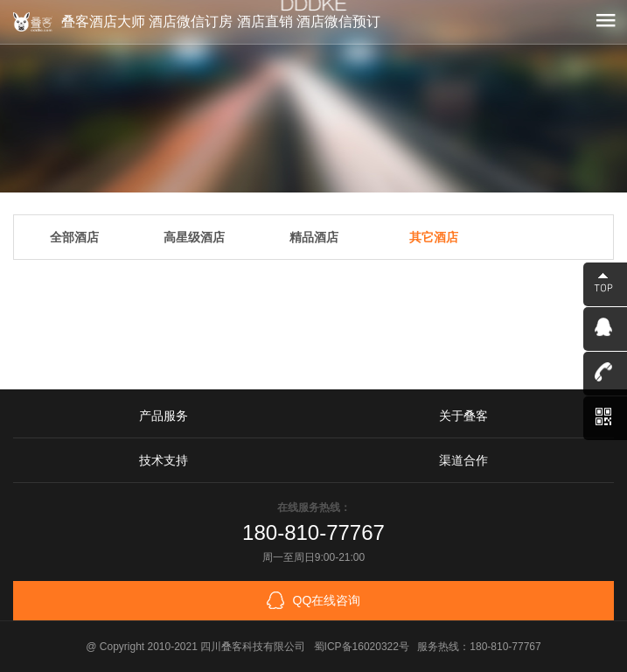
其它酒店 (434, 237)
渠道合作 (463, 460)
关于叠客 (463, 416)
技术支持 (164, 460)
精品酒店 (314, 237)
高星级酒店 (194, 237)
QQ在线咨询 (314, 600)
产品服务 (164, 416)
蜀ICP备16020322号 (362, 647)
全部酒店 (74, 237)
